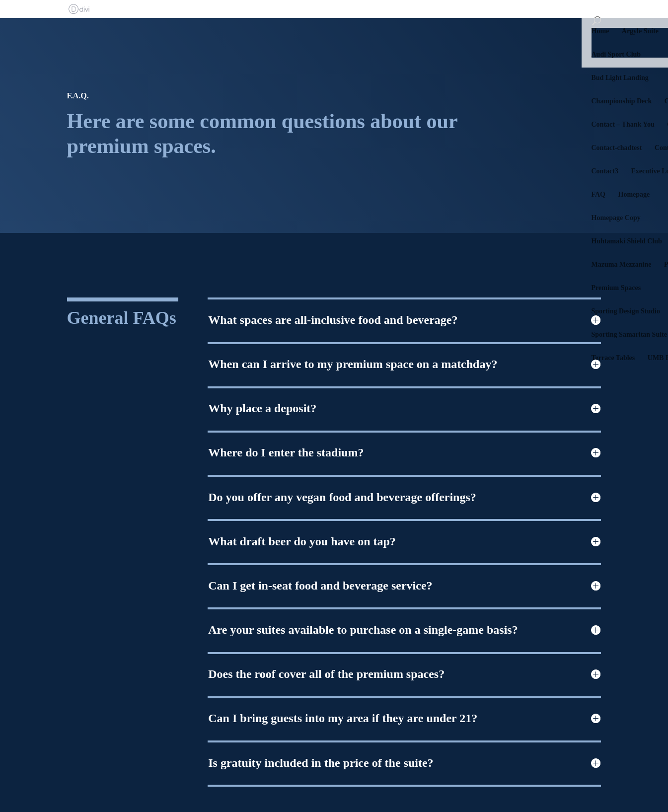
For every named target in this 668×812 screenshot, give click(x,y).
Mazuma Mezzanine (622, 265)
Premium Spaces (616, 288)
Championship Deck (622, 101)
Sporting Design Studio (626, 311)
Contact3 (605, 171)
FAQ (599, 195)
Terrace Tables (613, 358)
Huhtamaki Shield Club (627, 241)
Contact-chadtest (617, 148)
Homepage (634, 195)
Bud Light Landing (620, 78)
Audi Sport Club (616, 55)
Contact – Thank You (623, 125)
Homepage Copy (616, 218)
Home (600, 31)
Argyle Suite (640, 31)
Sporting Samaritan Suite (629, 335)
